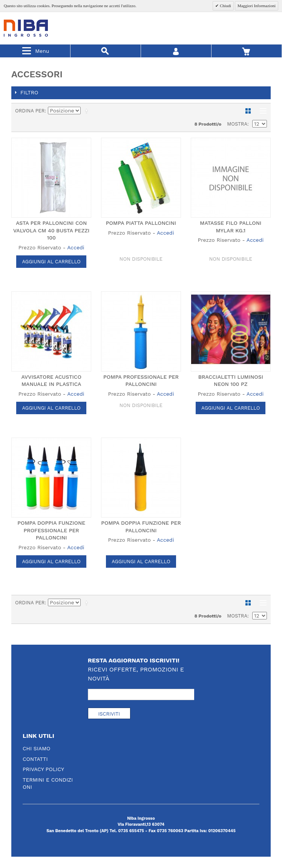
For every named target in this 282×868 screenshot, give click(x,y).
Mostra (237, 124)
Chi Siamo (37, 748)
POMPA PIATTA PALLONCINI (141, 223)
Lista (261, 111)
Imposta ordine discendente (88, 111)
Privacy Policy (43, 769)
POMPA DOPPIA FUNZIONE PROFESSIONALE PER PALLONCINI (51, 530)
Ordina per (30, 111)
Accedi (76, 247)
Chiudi (225, 6)
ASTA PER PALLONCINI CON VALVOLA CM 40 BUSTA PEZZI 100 (51, 230)
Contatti (35, 759)
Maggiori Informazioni (257, 6)
